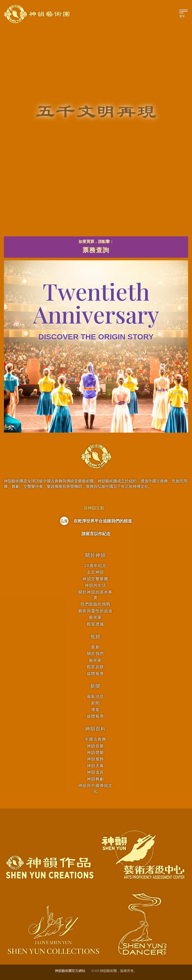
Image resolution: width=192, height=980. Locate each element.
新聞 (95, 686)
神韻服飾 (95, 759)
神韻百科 (95, 729)
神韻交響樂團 (95, 579)
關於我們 (95, 653)
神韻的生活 (96, 585)
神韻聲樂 (95, 752)
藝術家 (95, 617)
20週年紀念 (95, 565)
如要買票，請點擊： (96, 247)
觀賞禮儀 (95, 624)
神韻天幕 (95, 766)
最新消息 (95, 696)
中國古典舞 (96, 739)
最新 (95, 647)
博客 (95, 710)
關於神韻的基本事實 (95, 595)
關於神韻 (95, 555)
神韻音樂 (95, 746)
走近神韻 (95, 572)
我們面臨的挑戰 (95, 604)
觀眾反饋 (95, 667)
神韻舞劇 (95, 779)
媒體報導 (95, 674)
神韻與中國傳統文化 (95, 788)
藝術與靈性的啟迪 (95, 611)
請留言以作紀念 (96, 534)
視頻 (95, 637)
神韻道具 (95, 772)
